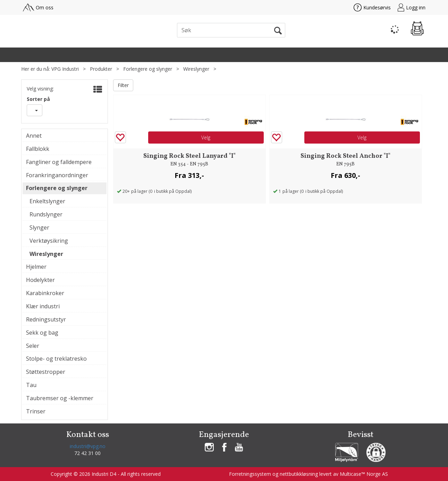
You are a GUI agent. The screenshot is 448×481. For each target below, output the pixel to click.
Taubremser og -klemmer (60, 398)
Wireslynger (196, 69)
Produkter (101, 69)
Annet (34, 136)
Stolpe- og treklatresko (56, 359)
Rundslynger (46, 214)
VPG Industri (65, 69)
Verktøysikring (49, 241)
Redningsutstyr (46, 319)
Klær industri (43, 306)
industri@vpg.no (88, 446)
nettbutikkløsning (299, 474)
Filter (123, 85)
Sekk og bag (42, 333)
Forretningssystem (250, 474)
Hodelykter (40, 280)
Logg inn (412, 7)
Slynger (39, 227)
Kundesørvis (372, 7)
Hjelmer (36, 267)
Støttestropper (46, 372)
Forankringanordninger (57, 175)
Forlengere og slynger (148, 69)
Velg (206, 138)
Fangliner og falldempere (59, 162)
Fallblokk (38, 149)
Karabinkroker (45, 293)
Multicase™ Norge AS (364, 474)
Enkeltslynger (47, 201)
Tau (31, 385)
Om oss (38, 7)
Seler (33, 346)
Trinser (36, 411)
